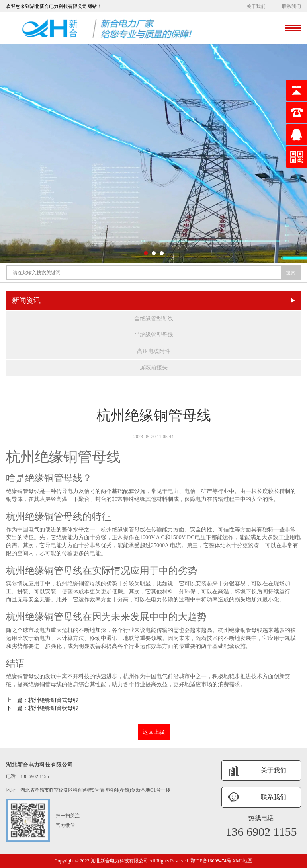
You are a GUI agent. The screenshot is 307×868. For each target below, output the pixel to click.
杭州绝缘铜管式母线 (53, 700)
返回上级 (154, 732)
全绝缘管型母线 (154, 319)
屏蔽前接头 (154, 368)
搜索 (291, 273)
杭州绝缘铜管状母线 (53, 708)
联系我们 (291, 6)
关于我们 (256, 6)
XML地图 (243, 861)
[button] (146, 253)
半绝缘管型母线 (154, 335)
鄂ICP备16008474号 (211, 861)
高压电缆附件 (154, 351)
